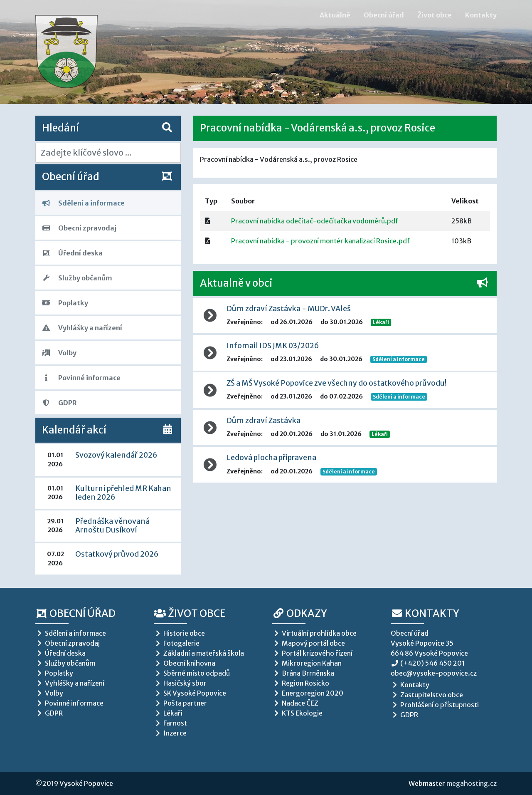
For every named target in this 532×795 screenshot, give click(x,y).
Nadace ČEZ (295, 703)
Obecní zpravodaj (79, 228)
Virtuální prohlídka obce (314, 633)
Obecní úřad (384, 15)
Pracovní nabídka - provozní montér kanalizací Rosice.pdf (321, 241)
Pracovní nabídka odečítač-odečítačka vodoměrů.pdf (315, 221)
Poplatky (65, 303)
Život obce (435, 15)
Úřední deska (72, 253)
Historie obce (179, 633)
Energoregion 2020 (308, 693)
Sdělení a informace (83, 203)
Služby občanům (77, 278)
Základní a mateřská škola (199, 653)
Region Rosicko (301, 683)
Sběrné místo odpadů (192, 673)
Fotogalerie (177, 643)
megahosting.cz (472, 783)
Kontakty (481, 15)
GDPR (59, 403)
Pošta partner (180, 703)
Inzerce (170, 733)
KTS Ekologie (297, 713)
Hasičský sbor (180, 683)
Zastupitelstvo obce (427, 695)
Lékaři (381, 322)
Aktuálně (335, 15)
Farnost (170, 723)
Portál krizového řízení (312, 653)
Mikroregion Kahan (307, 663)
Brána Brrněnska (303, 673)
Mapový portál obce (309, 643)
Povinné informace (81, 378)
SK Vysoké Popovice (190, 693)
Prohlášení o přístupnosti (435, 705)
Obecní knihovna (185, 663)
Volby (59, 353)
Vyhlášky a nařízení (82, 328)
